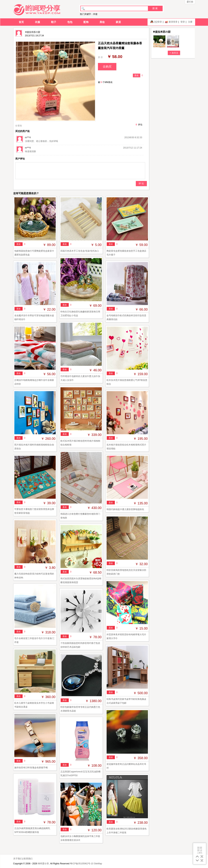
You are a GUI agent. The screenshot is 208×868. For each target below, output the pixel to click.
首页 (21, 22)
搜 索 (155, 8)
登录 (183, 22)
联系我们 (28, 859)
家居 (118, 22)
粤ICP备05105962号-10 (82, 864)
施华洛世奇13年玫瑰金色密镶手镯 (31, 768)
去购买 (107, 67)
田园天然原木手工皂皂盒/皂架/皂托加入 (80, 251)
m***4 (28, 137)
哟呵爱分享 (43, 864)
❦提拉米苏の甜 (33, 32)
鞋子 (54, 22)
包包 (70, 22)
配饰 (86, 22)
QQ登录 (158, 22)
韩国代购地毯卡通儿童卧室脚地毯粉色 (125, 509)
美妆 (102, 22)
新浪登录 (173, 22)
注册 (190, 22)
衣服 (37, 22)
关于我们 (18, 859)
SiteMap (98, 864)
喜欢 (137, 75)
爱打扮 (190, 2)
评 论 (141, 183)
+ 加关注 (174, 53)
